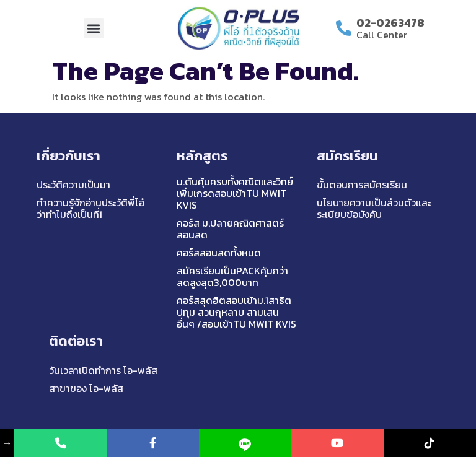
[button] (94, 28)
